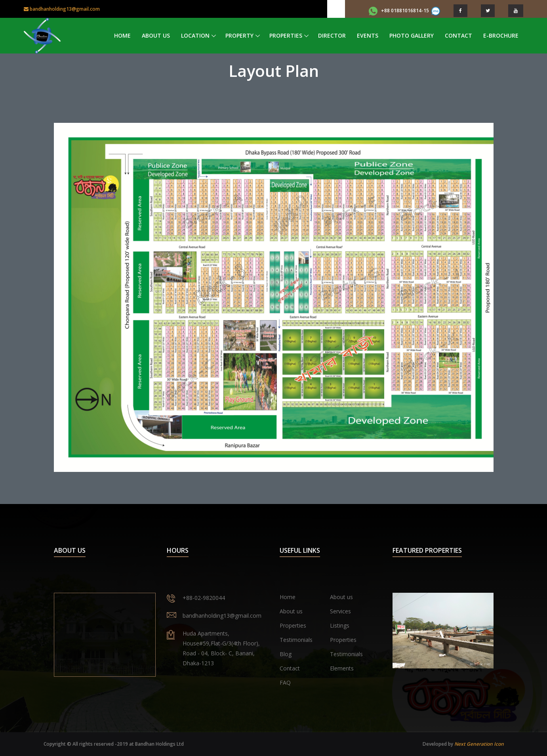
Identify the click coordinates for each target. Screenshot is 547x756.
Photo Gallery (412, 35)
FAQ (285, 682)
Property (239, 35)
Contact (458, 35)
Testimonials (296, 640)
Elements (342, 668)
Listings (340, 625)
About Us (156, 35)
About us (341, 597)
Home (122, 35)
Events (368, 35)
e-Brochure (501, 35)
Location (195, 35)
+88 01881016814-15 (404, 10)
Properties (286, 35)
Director (332, 35)
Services (340, 611)
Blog (286, 654)
